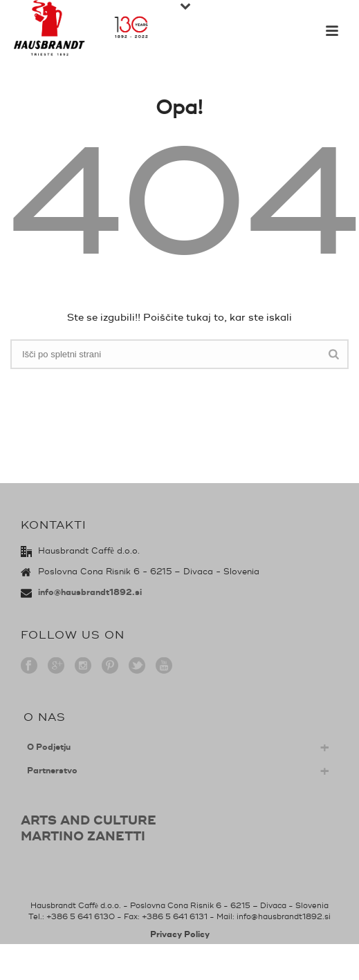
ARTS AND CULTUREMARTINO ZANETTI (89, 829)
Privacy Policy (180, 935)
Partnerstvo (52, 771)
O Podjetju (49, 747)
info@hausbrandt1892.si (90, 593)
